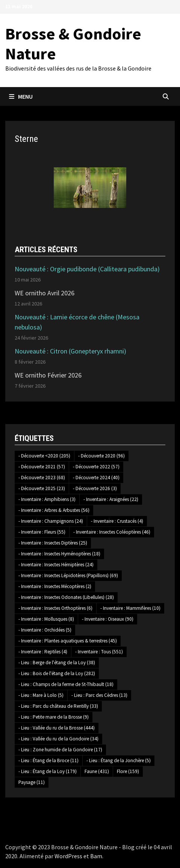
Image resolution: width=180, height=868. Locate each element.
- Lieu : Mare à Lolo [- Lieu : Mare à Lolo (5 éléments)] (41, 695)
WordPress (68, 856)
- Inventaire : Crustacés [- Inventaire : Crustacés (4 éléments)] (117, 521)
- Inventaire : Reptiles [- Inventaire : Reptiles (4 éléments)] (43, 652)
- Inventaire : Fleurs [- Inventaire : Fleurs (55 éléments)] (42, 532)
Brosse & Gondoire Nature (73, 44)
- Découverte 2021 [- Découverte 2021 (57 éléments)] (42, 467)
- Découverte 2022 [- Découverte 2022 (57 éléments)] (96, 467)
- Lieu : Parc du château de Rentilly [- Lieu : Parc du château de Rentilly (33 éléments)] (58, 706)
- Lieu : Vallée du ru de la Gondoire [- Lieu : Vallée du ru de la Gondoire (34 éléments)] (58, 739)
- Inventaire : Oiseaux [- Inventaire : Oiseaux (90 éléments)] (108, 619)
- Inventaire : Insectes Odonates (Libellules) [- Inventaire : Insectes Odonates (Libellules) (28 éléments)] (66, 597)
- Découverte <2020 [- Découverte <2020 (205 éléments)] (44, 456)
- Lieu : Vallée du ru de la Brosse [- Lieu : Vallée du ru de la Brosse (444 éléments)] (57, 728)
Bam (96, 856)
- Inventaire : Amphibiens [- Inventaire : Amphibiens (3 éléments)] (47, 499)
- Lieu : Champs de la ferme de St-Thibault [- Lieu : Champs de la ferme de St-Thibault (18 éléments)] (66, 684)
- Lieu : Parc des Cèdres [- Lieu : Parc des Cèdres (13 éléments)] (99, 695)
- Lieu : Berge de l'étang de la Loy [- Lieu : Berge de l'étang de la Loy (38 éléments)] (57, 663)
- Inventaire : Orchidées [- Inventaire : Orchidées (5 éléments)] (45, 630)
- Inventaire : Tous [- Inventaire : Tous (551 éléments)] (99, 652)
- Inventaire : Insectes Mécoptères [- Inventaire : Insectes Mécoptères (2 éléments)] (55, 586)
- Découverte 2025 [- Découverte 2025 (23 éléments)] (42, 488)
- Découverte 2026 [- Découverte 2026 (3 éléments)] (95, 488)
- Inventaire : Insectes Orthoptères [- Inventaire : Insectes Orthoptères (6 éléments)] (55, 608)
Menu (21, 96)
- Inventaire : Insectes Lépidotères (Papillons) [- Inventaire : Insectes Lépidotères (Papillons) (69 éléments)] (68, 575)
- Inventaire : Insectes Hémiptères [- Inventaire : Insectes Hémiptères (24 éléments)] (56, 565)
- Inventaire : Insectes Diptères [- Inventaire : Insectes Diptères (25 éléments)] (53, 543)
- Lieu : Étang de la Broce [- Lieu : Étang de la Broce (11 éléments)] (48, 760)
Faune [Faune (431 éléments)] (97, 771)
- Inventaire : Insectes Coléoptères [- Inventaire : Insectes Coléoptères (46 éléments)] (112, 532)
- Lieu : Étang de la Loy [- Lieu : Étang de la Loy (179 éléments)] (48, 771)
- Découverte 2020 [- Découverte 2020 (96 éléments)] (101, 456)
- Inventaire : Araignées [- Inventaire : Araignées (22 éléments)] (111, 499)
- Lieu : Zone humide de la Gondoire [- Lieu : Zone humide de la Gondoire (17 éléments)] (60, 750)
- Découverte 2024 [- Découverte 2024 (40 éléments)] (96, 478)
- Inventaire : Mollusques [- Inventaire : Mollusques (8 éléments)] (46, 619)
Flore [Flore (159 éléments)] (128, 771)
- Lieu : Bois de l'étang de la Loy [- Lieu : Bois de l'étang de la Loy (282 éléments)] (57, 673)
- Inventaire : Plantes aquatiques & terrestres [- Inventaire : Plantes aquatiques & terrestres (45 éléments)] (68, 641)
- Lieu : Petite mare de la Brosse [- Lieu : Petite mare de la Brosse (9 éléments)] (54, 717)
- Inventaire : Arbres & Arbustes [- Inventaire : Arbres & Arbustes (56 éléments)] (54, 510)
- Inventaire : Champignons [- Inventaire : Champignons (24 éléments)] (51, 521)
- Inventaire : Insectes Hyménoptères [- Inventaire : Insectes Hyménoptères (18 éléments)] (59, 554)
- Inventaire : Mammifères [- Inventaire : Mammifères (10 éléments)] (130, 608)
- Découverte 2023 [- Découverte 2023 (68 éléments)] (42, 478)
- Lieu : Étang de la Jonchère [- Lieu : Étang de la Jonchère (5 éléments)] (119, 760)
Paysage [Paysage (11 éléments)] (32, 782)
